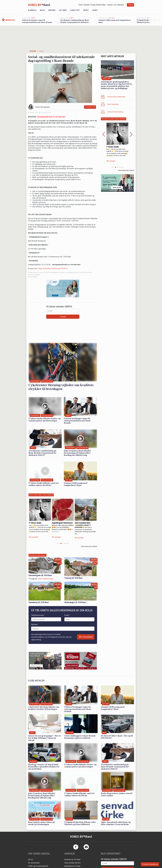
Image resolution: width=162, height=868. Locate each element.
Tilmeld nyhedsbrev (150, 864)
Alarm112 (32, 10)
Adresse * (35, 624)
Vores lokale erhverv (72, 863)
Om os (30, 859)
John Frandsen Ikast (46, 579)
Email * (67, 615)
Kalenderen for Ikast (72, 866)
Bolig (42, 10)
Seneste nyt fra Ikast (72, 859)
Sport (86, 10)
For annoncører (34, 863)
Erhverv (52, 10)
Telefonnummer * (38, 615)
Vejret (95, 10)
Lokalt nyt (75, 10)
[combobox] (33, 629)
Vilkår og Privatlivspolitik (38, 866)
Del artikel (90, 107)
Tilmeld (130, 5)
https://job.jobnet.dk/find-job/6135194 (53, 269)
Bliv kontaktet (86, 637)
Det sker (63, 10)
